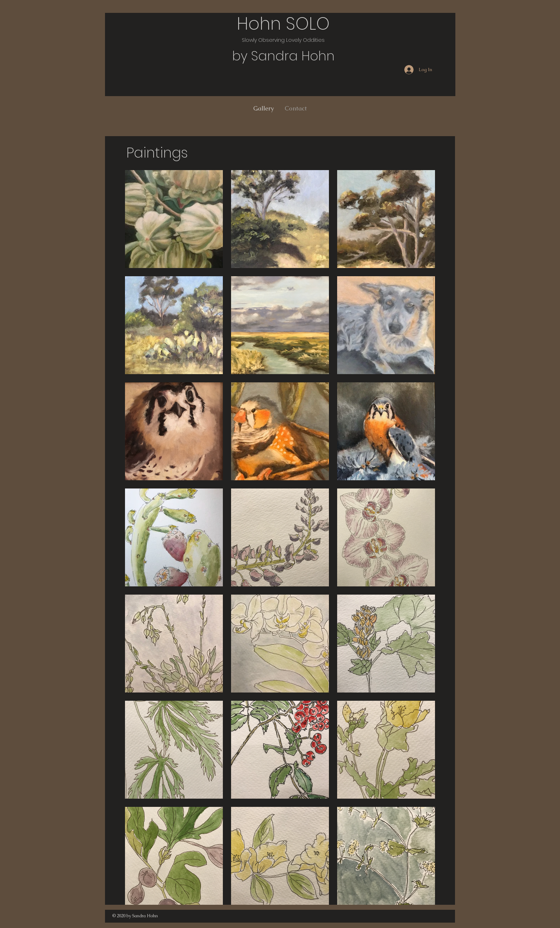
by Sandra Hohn (283, 56)
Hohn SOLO (283, 24)
